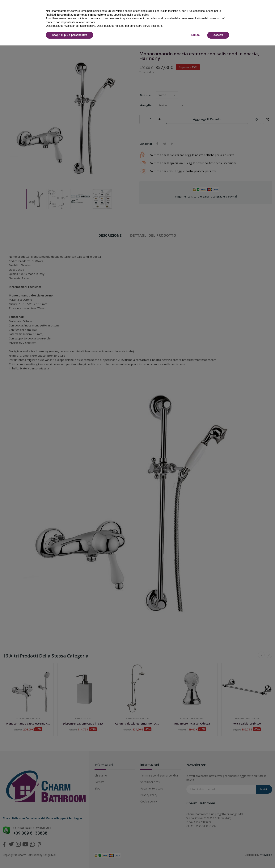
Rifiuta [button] (196, 35)
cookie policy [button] (141, 15)
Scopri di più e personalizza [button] (70, 35)
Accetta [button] (218, 35)
